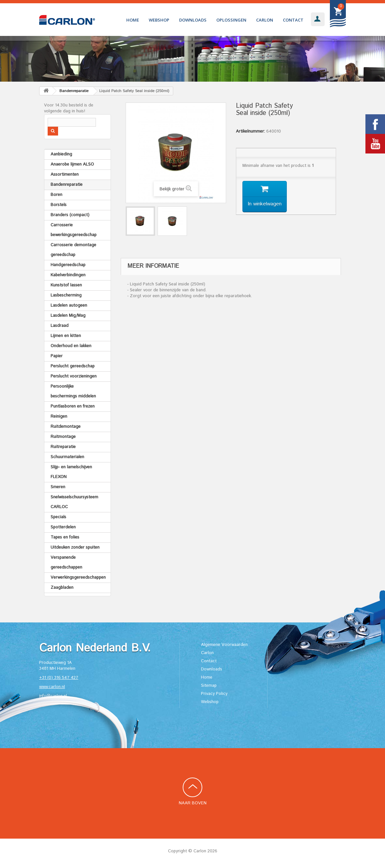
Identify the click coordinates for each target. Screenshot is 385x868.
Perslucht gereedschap (73, 366)
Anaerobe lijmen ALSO (72, 164)
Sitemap (209, 686)
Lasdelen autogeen (69, 305)
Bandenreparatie (67, 185)
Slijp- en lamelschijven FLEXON (71, 472)
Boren (56, 195)
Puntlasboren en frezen (73, 406)
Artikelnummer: (250, 132)
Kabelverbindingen (68, 275)
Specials (58, 517)
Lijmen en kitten (66, 336)
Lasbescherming (66, 295)
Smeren (58, 487)
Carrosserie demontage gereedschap (73, 250)
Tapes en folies (65, 537)
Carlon (265, 20)
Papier (57, 356)
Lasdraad (60, 326)
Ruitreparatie (63, 447)
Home (133, 20)
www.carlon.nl (52, 687)
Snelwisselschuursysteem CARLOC (74, 502)
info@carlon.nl (53, 696)
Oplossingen (231, 20)
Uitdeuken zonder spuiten (75, 547)
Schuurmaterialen (67, 457)
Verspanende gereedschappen (66, 563)
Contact (293, 20)
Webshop (159, 20)
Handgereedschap (68, 265)
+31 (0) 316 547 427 (59, 678)
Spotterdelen (63, 527)
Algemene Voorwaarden (224, 645)
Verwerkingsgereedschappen (78, 578)
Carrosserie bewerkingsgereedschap (74, 230)
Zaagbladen (62, 588)
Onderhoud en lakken (71, 346)
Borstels (59, 205)
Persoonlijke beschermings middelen (73, 391)
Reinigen (59, 417)
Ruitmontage (63, 437)
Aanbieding (61, 154)
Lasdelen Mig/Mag (68, 316)
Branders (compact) (70, 215)
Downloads (193, 20)
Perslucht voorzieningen (74, 376)
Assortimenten (65, 175)
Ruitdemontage (66, 427)
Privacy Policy (214, 694)
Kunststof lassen (66, 285)
